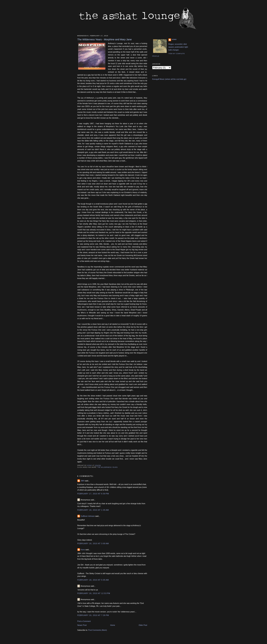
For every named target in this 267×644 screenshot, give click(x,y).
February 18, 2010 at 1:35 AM (93, 510)
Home (113, 625)
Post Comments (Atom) (97, 630)
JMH (83, 481)
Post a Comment (84, 621)
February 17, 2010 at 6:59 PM (93, 494)
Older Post (143, 625)
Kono (83, 550)
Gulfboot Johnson (88, 516)
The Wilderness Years (107, 467)
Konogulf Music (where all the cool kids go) (169, 79)
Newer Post (82, 625)
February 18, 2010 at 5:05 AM (93, 580)
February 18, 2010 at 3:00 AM (93, 543)
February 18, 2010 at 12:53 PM (94, 593)
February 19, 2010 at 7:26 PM (93, 615)
